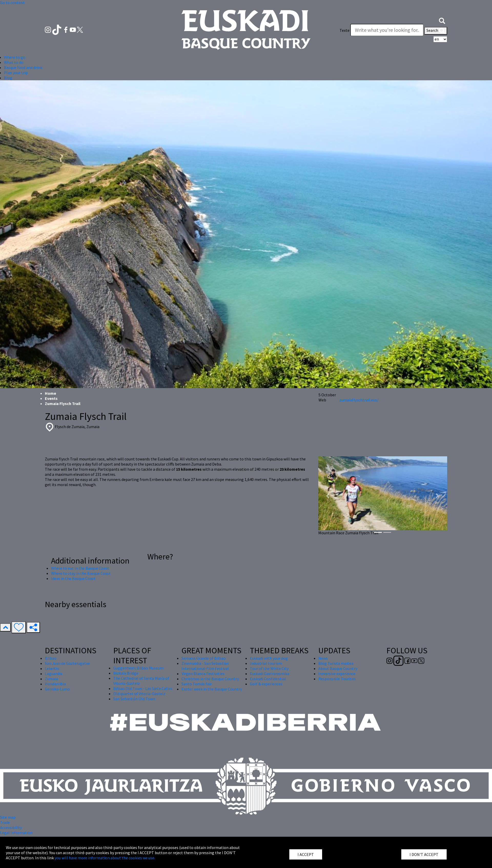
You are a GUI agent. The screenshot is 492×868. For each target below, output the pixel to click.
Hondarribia (55, 684)
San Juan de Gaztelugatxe (67, 663)
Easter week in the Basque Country (212, 689)
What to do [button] (14, 62)
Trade (5, 822)
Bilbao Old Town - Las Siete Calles (143, 688)
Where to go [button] (15, 57)
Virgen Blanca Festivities (203, 674)
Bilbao (51, 658)
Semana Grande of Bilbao (204, 658)
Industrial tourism (266, 663)
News (323, 658)
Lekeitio (52, 668)
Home (50, 393)
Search (436, 31)
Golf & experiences (266, 684)
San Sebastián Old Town (134, 699)
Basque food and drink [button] (23, 67)
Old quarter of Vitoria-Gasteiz (139, 694)
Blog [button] (8, 78)
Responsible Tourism (337, 679)
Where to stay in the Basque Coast (81, 573)
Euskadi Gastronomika (270, 674)
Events (51, 398)
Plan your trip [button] (16, 73)
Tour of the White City (269, 668)
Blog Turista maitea (336, 663)
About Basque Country (338, 668)
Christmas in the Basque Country (210, 679)
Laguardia (53, 674)
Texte (345, 30)
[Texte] (387, 30)
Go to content (12, 3)
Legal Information (16, 833)
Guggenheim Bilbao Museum (138, 668)
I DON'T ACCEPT (424, 854)
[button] (442, 20)
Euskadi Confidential (268, 679)
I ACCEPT (306, 854)
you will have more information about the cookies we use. (105, 858)
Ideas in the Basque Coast (73, 578)
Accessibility (11, 827)
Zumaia (51, 679)
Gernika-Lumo (57, 689)
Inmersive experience (337, 674)
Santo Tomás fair (197, 684)
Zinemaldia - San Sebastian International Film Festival (205, 666)
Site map (8, 817)
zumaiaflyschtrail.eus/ (359, 400)
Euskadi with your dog (269, 658)
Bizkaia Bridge (126, 673)
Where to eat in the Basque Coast (80, 568)
